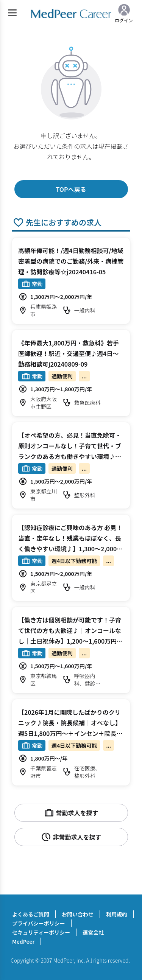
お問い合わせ (78, 914)
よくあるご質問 (31, 914)
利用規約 (117, 914)
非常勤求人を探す (71, 837)
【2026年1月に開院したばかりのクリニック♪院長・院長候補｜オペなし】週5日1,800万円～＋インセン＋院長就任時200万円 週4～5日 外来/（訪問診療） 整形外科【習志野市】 (71, 733)
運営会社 (93, 932)
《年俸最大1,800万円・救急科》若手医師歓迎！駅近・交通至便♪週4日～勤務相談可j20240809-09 (69, 353)
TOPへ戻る (71, 189)
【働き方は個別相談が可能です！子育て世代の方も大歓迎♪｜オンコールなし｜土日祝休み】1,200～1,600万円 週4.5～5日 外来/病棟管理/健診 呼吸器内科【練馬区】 (70, 641)
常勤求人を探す (71, 813)
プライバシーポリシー (39, 923)
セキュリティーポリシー (41, 932)
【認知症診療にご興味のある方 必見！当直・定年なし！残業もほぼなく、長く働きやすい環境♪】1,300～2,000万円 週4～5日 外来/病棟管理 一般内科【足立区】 (70, 549)
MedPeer (23, 941)
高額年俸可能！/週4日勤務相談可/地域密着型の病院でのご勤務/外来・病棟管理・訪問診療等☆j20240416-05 (71, 261)
